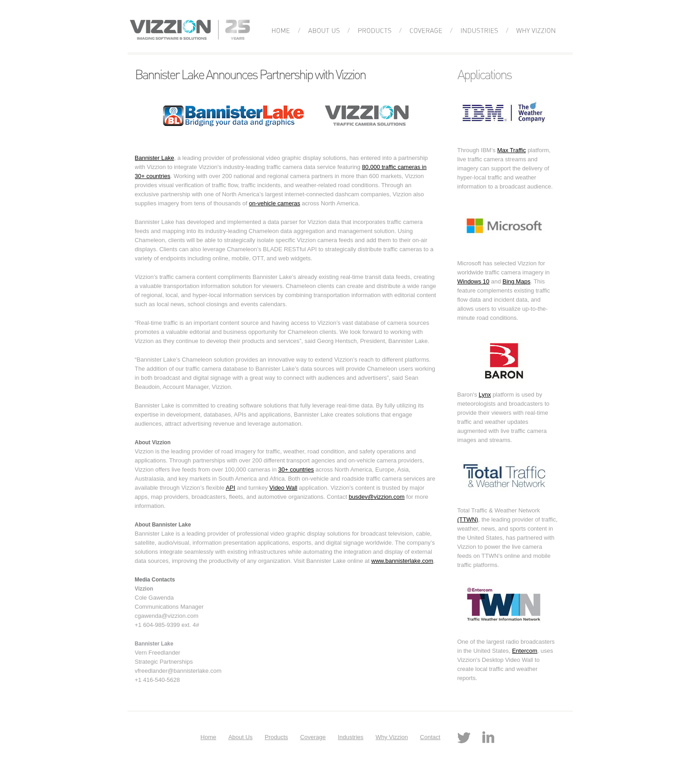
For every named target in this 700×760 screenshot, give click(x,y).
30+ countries (296, 469)
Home (208, 737)
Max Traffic (511, 150)
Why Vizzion (392, 737)
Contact (430, 737)
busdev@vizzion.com (377, 497)
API (231, 488)
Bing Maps (516, 281)
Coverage (313, 737)
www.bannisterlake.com (402, 561)
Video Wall (283, 488)
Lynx (485, 395)
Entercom (525, 651)
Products (276, 737)
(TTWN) (468, 519)
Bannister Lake (155, 158)
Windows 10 (474, 281)
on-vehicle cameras (275, 203)
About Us (241, 737)
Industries (351, 737)
